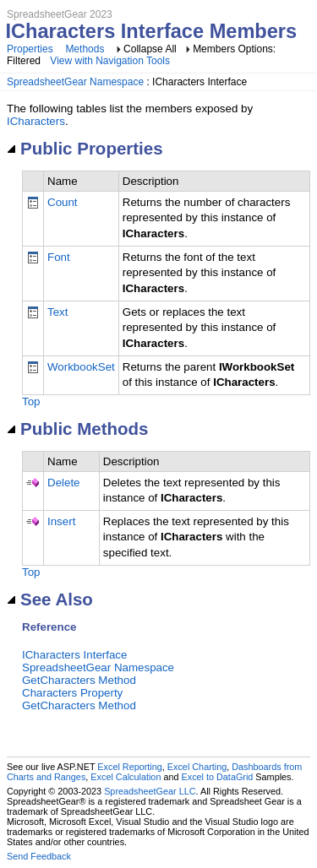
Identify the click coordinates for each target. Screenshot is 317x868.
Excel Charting (197, 767)
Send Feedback (39, 856)
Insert (61, 521)
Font (59, 257)
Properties (30, 49)
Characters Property (72, 693)
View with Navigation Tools (110, 61)
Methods (85, 49)
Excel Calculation (126, 777)
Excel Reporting (129, 767)
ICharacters (36, 121)
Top (31, 401)
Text (57, 312)
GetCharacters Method (79, 680)
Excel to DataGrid (218, 777)
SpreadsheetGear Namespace (75, 82)
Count (63, 202)
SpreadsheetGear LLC (150, 791)
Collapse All (150, 49)
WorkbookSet (81, 367)
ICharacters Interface (74, 655)
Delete (64, 483)
